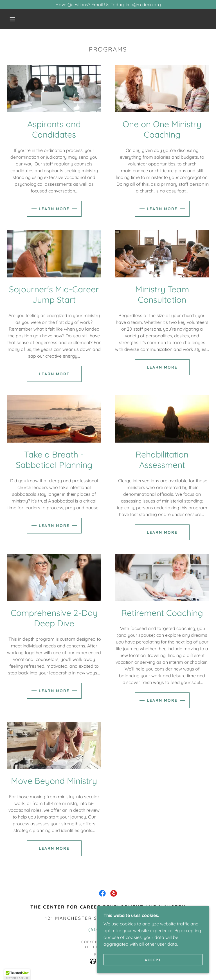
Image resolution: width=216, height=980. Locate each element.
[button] (12, 19)
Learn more (54, 209)
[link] (102, 893)
